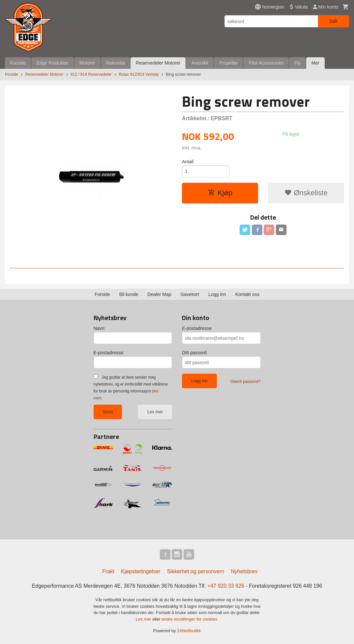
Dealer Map (159, 294)
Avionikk (200, 63)
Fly (297, 63)
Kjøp (220, 193)
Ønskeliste (306, 193)
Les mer (155, 412)
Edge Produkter (53, 63)
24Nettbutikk (189, 631)
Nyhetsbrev (244, 571)
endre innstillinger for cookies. (190, 619)
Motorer (87, 63)
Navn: (100, 328)
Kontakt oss (247, 294)
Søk (333, 21)
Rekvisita (116, 63)
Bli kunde (129, 294)
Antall (188, 162)
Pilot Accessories (266, 63)
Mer (315, 63)
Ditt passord (194, 353)
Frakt (108, 571)
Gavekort (190, 294)
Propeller (228, 63)
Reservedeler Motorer (158, 63)
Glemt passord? (246, 381)
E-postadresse (197, 328)
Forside (18, 63)
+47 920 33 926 (226, 586)
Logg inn (217, 294)
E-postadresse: (109, 353)
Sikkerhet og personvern (196, 571)
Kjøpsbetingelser (141, 571)
